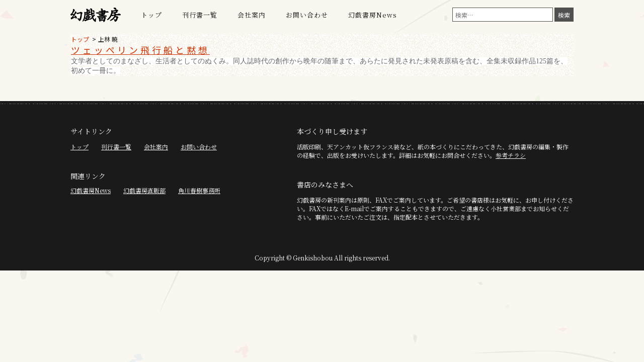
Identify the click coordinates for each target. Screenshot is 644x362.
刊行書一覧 (200, 15)
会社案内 (252, 15)
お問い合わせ (307, 15)
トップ (151, 15)
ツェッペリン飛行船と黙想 (140, 50)
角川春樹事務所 (199, 190)
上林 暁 (108, 39)
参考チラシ (511, 155)
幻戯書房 (96, 15)
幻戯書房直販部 (144, 190)
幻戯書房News (373, 15)
